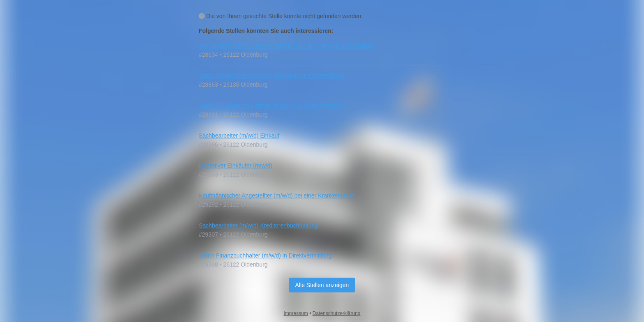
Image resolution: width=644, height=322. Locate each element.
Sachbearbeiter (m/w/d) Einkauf (239, 136)
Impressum (296, 313)
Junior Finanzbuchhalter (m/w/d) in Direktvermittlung (265, 255)
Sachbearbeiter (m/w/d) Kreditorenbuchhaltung (258, 225)
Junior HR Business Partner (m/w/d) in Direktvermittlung (270, 106)
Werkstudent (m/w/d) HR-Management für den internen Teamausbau (286, 46)
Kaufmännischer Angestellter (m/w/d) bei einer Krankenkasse (277, 195)
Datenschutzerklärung (337, 313)
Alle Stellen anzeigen (322, 285)
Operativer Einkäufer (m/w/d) (236, 166)
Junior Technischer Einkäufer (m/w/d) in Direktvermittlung (271, 76)
